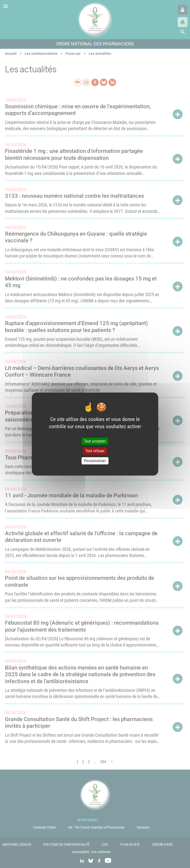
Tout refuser (95, 451)
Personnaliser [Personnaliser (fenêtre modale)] (95, 461)
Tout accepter (95, 441)
